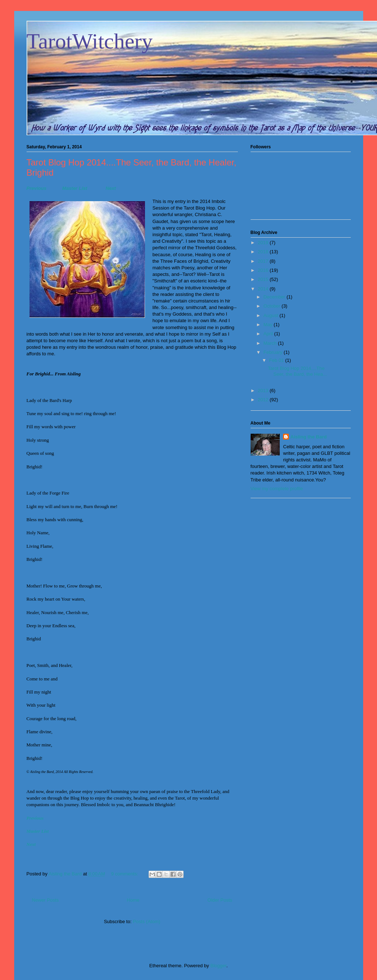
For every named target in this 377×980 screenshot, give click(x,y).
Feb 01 (277, 360)
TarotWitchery (90, 41)
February (274, 352)
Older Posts (220, 900)
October (272, 306)
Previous (37, 188)
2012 (264, 400)
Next (111, 188)
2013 (264, 391)
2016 (264, 270)
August (271, 315)
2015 (264, 279)
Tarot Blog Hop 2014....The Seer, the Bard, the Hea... (298, 371)
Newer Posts (46, 900)
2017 (264, 261)
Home (133, 900)
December (275, 297)
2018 (264, 252)
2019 (264, 243)
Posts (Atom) (147, 922)
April (269, 334)
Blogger (218, 966)
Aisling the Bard (309, 437)
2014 (264, 289)
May (268, 325)
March (271, 343)
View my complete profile (277, 489)
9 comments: (125, 874)
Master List (75, 188)
